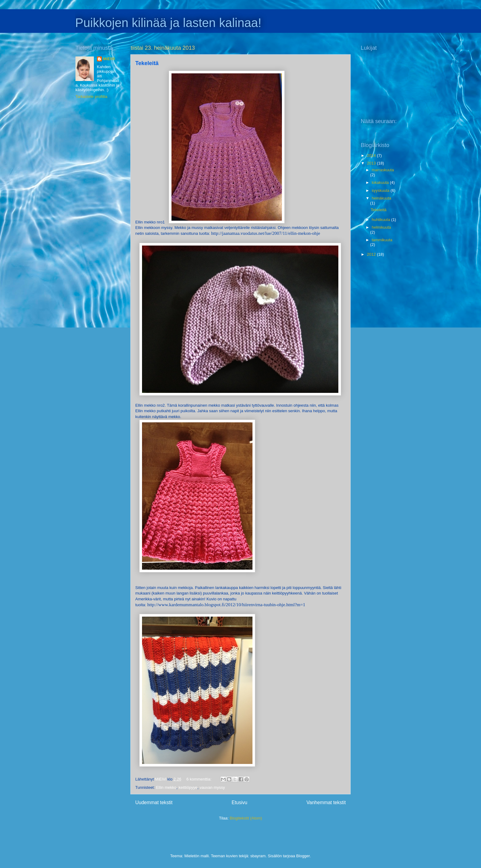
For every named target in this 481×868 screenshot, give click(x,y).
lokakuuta (381, 182)
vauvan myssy (212, 787)
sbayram (258, 856)
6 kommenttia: (200, 779)
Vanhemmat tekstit (326, 802)
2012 (372, 254)
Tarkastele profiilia (91, 97)
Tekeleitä (147, 63)
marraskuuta (383, 170)
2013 (372, 163)
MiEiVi (109, 59)
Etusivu (239, 802)
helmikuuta (381, 227)
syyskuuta (381, 190)
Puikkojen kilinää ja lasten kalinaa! (168, 23)
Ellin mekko (166, 787)
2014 (372, 155)
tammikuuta (382, 240)
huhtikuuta (382, 220)
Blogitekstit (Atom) (246, 818)
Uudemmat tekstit (154, 802)
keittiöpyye (188, 787)
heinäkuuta (382, 198)
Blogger (303, 856)
